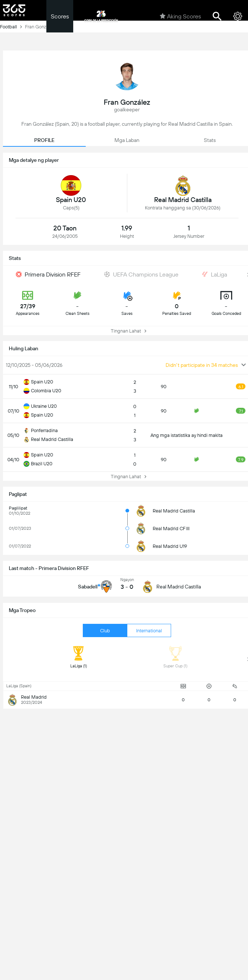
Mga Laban (127, 140)
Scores (60, 16)
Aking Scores (180, 16)
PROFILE (44, 140)
